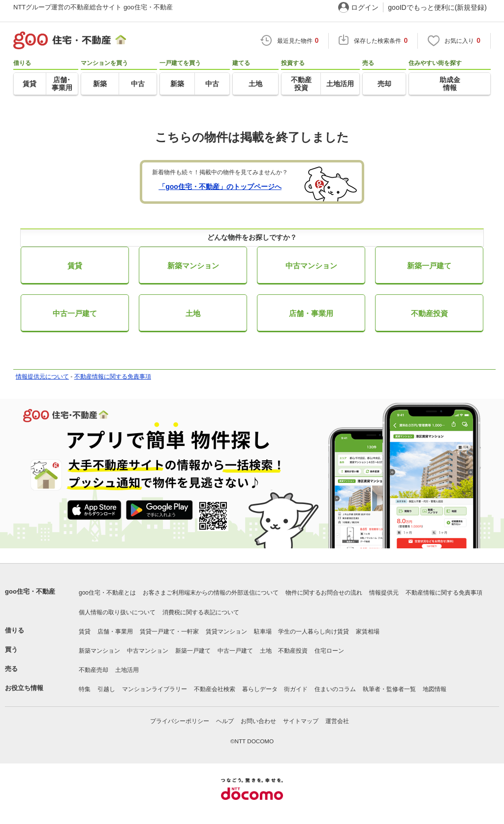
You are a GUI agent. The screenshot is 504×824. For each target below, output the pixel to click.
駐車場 (263, 632)
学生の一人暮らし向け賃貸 (314, 632)
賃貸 (75, 266)
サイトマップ (301, 721)
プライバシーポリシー (180, 721)
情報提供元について (42, 377)
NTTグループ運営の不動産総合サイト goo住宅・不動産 (93, 7)
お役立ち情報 (24, 688)
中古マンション (311, 266)
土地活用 (127, 670)
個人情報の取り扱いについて (117, 612)
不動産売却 (94, 670)
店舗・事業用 (311, 313)
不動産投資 (429, 313)
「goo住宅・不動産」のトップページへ (220, 187)
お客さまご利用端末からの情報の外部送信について (211, 593)
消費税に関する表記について (201, 612)
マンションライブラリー (155, 689)
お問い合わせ (258, 721)
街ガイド (296, 689)
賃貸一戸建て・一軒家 (169, 632)
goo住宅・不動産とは (107, 593)
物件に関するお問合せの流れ (324, 593)
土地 (193, 313)
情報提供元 (384, 593)
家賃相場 (368, 632)
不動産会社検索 (215, 689)
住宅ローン (329, 651)
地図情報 (435, 689)
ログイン (365, 7)
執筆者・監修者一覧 (389, 689)
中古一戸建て (75, 313)
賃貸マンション (226, 632)
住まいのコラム (335, 689)
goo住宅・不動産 (30, 591)
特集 (85, 689)
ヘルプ (225, 721)
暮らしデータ (260, 689)
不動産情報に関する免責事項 (113, 377)
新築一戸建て (429, 266)
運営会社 (337, 721)
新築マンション (193, 266)
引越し (106, 689)
